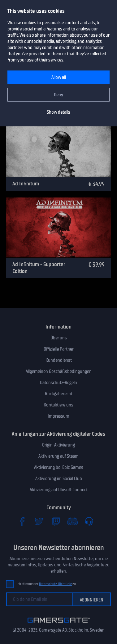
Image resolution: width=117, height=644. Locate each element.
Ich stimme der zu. (47, 584)
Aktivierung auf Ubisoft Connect (59, 490)
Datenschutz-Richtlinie (56, 584)
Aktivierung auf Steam (58, 456)
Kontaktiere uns (58, 405)
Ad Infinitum (26, 184)
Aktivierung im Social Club (59, 478)
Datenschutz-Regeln (58, 383)
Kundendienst (59, 360)
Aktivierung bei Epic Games (59, 467)
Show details (58, 112)
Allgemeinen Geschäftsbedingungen (59, 371)
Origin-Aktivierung (58, 445)
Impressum (58, 416)
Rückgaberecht (59, 394)
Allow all (59, 77)
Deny (58, 95)
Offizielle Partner (59, 349)
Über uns (59, 338)
